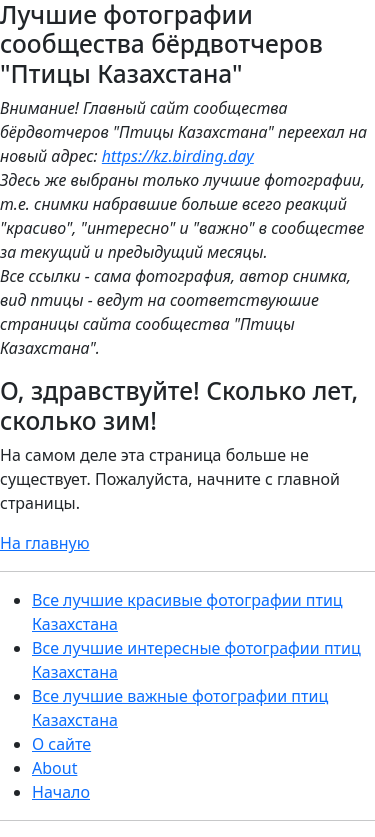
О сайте (61, 744)
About (54, 768)
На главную (45, 543)
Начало (61, 792)
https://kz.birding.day (178, 156)
